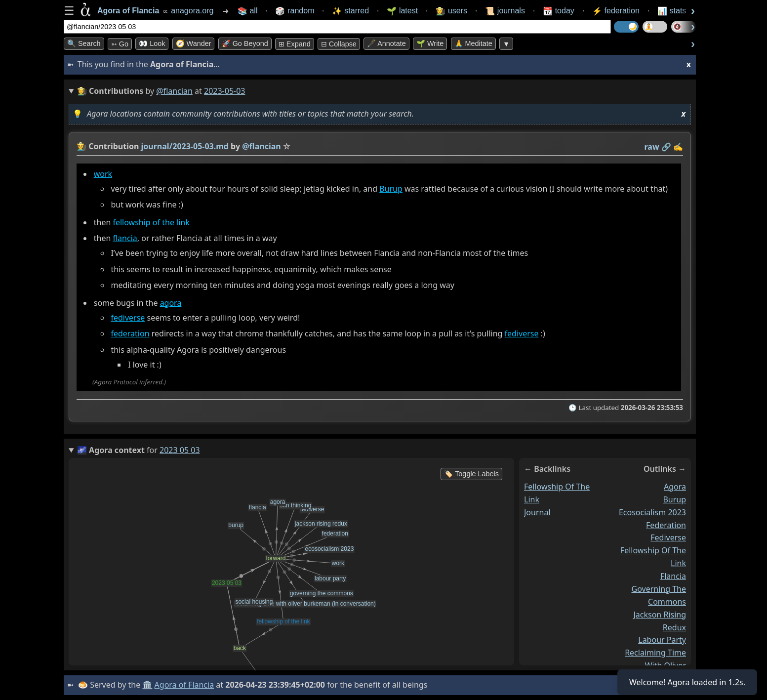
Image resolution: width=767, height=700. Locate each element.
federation (130, 333)
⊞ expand (295, 44)
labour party (662, 640)
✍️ (678, 147)
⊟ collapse (339, 44)
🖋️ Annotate (386, 43)
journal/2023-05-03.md (185, 146)
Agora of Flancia (184, 685)
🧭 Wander (194, 43)
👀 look (152, 43)
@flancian (174, 91)
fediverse (128, 318)
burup (674, 499)
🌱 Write (430, 43)
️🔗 (666, 147)
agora (171, 303)
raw (652, 147)
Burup (391, 189)
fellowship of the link (151, 222)
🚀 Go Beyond (245, 43)
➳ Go (120, 44)
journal (537, 512)
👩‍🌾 (81, 146)
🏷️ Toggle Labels (471, 474)
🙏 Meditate (473, 43)
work (103, 174)
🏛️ (147, 685)
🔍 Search (84, 43)
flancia (125, 238)
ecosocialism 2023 (652, 512)
